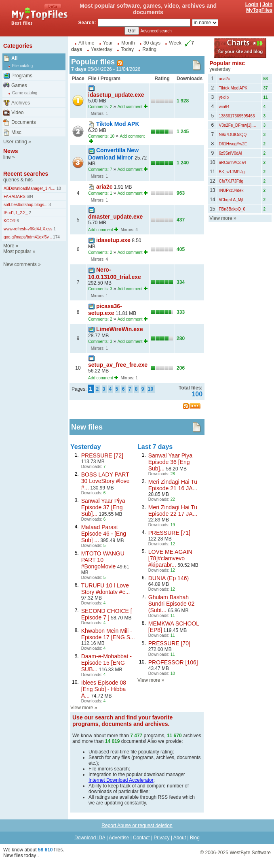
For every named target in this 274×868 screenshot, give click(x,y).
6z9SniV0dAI (230, 153)
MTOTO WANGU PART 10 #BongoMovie (103, 560)
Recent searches (26, 174)
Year (108, 43)
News (11, 151)
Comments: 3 (100, 289)
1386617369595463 (237, 116)
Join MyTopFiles (259, 7)
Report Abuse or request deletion (137, 825)
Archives (21, 103)
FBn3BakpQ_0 (232, 209)
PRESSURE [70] (169, 643)
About (180, 838)
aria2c (104, 187)
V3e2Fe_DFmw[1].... (237, 125)
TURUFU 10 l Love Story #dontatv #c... (106, 589)
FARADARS (15, 197)
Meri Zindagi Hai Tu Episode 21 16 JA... (173, 485)
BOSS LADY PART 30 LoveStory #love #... (105, 481)
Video (17, 113)
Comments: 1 (100, 193)
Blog (195, 838)
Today (127, 49)
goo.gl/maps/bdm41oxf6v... (28, 237)
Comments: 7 (100, 169)
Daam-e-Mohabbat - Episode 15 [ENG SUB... (106, 663)
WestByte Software (250, 853)
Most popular (17, 251)
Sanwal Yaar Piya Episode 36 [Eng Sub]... (170, 462)
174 (56, 237)
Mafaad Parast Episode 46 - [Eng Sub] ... (104, 534)
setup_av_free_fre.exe (118, 365)
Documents (24, 122)
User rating (15, 142)
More (9, 246)
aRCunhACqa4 (232, 163)
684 (29, 197)
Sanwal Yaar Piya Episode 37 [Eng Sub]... (103, 507)
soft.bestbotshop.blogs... (25, 205)
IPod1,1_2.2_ (16, 213)
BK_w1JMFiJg (232, 172)
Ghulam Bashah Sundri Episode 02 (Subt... (171, 604)
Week (175, 43)
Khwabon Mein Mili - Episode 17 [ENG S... (108, 634)
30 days (152, 43)
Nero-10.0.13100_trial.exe (115, 273)
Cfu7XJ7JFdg (231, 181)
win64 (224, 107)
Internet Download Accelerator (121, 780)
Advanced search (156, 31)
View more (82, 708)
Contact (141, 838)
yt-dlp (223, 97)
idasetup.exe (113, 240)
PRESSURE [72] (102, 455)
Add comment (130, 107)
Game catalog (25, 93)
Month (128, 43)
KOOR (9, 221)
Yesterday (102, 49)
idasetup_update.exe (116, 95)
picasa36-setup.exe (105, 310)
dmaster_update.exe (115, 217)
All (14, 58)
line (7, 157)
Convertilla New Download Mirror (113, 154)
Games (19, 85)
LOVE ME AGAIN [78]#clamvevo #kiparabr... (170, 558)
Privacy (161, 838)
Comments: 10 (101, 136)
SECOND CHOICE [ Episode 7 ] (107, 614)
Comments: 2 (100, 107)
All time (86, 43)
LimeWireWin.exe (120, 329)
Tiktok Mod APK (118, 124)
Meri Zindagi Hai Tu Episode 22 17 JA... (173, 511)
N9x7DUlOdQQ (233, 135)
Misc (16, 132)
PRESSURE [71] (169, 533)
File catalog (22, 66)
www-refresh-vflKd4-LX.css (28, 229)
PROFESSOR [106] (173, 662)
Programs (22, 76)
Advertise (119, 838)
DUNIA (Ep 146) (169, 578)
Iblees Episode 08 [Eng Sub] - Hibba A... (104, 689)
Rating (149, 49)
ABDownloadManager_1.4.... (30, 188)
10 (58, 188)
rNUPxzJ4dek (231, 190)
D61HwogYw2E (233, 144)
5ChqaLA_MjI (231, 200)
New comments (20, 264)
